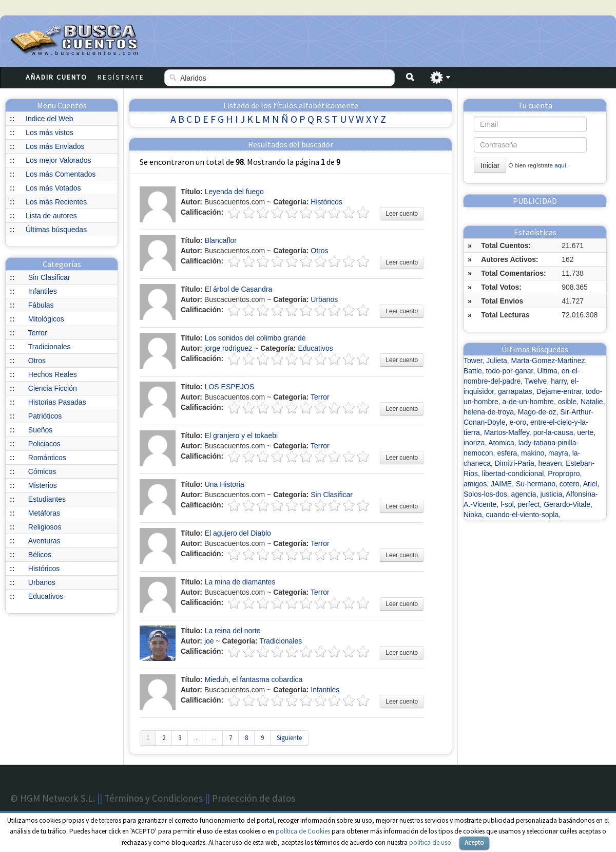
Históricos (44, 569)
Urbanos (42, 582)
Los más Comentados (61, 174)
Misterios (43, 485)
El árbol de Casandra (239, 289)
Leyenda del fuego (234, 192)
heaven (550, 463)
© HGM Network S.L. (53, 798)
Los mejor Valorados (58, 160)
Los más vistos (50, 132)
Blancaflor (221, 240)
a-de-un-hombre (528, 402)
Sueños (40, 430)
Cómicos (42, 471)
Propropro (564, 474)
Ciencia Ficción (53, 388)
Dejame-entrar (559, 391)
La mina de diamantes (240, 582)
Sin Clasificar (49, 277)
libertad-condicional (513, 474)
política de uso (430, 842)
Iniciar (490, 165)
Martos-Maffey (507, 432)
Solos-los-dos (485, 494)
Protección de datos (254, 798)
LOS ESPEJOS (229, 387)
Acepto (474, 842)
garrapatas (515, 391)
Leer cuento (402, 214)
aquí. (561, 165)
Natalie (592, 402)
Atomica (501, 443)
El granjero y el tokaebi (241, 436)
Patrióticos (45, 416)
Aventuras (44, 541)
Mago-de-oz (537, 412)
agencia (524, 494)
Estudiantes (47, 499)
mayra (558, 453)
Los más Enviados (55, 146)
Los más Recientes (56, 202)
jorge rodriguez (228, 348)
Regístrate (121, 77)
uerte (585, 432)
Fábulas (41, 305)
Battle (473, 371)
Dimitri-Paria (515, 463)
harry (559, 381)
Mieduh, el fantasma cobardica (254, 679)
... (196, 738)
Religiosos (45, 527)
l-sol (507, 504)
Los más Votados (53, 188)
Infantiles (43, 291)
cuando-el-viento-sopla (523, 515)
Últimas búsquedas (56, 230)
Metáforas (44, 513)
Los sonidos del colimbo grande (255, 338)
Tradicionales (50, 347)
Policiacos (44, 444)
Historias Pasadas (57, 402)
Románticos (47, 458)
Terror (38, 333)
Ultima (547, 371)
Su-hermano (536, 484)
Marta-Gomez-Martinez (548, 361)
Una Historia (225, 484)
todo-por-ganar (510, 371)
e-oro (518, 422)
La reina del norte (233, 631)
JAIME (501, 484)
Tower (473, 361)
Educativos (46, 596)
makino (533, 453)
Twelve (536, 381)
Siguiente (289, 738)
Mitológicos (46, 319)
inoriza (474, 443)
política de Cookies (303, 831)
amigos (475, 484)
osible (567, 402)
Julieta (496, 361)
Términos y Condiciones (153, 798)
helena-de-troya (489, 412)
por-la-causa (553, 432)
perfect (529, 504)
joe (209, 641)
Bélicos (40, 555)
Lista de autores (51, 216)
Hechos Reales (53, 374)
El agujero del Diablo (238, 533)
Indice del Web (49, 119)
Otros (37, 361)
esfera (507, 453)
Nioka (473, 515)
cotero (570, 484)
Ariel (590, 484)
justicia (551, 494)
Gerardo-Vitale (567, 504)
